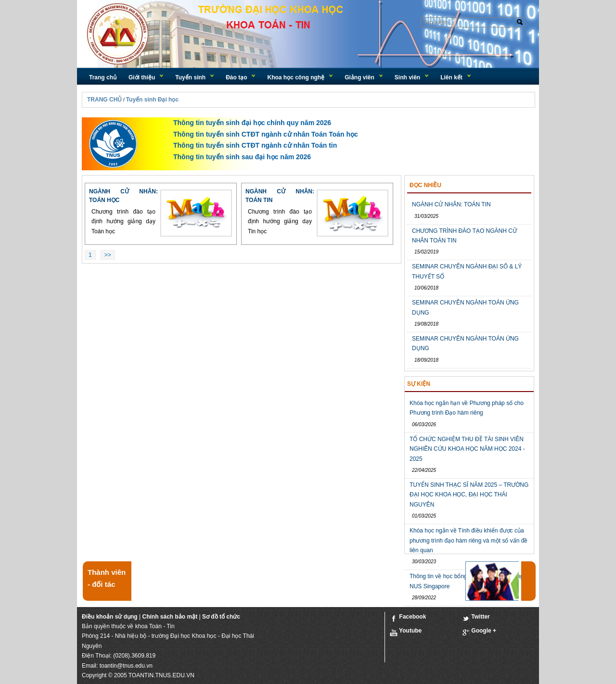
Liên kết (451, 77)
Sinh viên (407, 77)
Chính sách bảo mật (170, 617)
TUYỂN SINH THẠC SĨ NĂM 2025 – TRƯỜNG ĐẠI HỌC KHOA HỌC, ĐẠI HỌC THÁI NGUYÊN (469, 495)
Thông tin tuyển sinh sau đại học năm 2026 (242, 157)
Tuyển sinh (190, 77)
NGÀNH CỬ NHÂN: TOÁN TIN (451, 204)
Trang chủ (103, 77)
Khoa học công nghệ (296, 77)
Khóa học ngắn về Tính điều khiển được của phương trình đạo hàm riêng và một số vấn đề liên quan (468, 540)
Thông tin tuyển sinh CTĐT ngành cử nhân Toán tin (255, 145)
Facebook (408, 618)
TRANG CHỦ (104, 100)
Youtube (406, 632)
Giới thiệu (142, 77)
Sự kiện (419, 384)
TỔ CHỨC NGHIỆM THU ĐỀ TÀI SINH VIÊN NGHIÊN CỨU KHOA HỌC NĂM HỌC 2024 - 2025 (467, 449)
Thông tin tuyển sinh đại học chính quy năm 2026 (252, 123)
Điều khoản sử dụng (110, 617)
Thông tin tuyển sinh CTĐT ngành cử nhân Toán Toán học (266, 134)
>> (108, 255)
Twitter (476, 618)
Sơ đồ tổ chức (221, 617)
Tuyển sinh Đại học (152, 100)
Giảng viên (359, 77)
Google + (479, 632)
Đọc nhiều (425, 185)
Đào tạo (236, 77)
